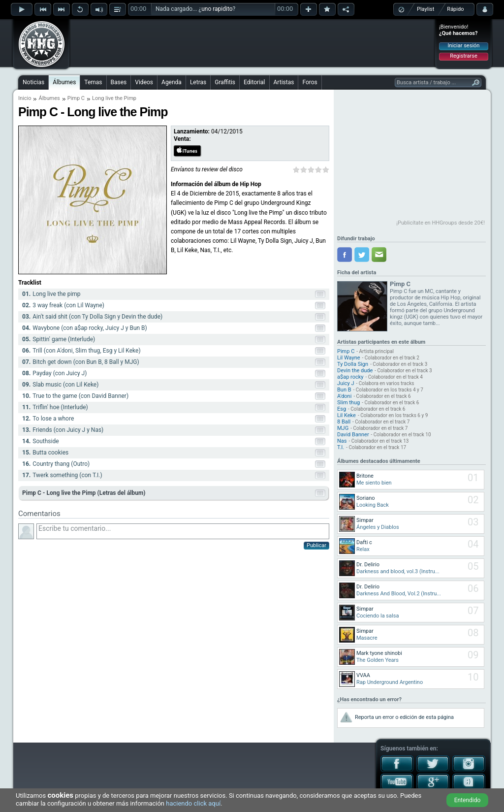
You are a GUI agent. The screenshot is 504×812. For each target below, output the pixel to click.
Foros (310, 82)
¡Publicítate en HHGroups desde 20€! (441, 223)
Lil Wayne (349, 358)
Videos (144, 82)
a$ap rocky (350, 377)
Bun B (344, 390)
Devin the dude (355, 371)
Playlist (425, 9)
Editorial (254, 82)
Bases (119, 82)
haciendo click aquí (193, 803)
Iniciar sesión (464, 46)
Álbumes (64, 82)
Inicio (25, 98)
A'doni (344, 396)
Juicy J (346, 383)
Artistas (284, 82)
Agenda (172, 82)
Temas (93, 82)
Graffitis (225, 82)
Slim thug (348, 403)
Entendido (468, 800)
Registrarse (463, 56)
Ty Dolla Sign (353, 364)
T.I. (341, 447)
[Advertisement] (252, 43)
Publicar (316, 545)
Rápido (455, 9)
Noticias (33, 82)
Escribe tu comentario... (183, 531)
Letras (198, 82)
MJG (343, 428)
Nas (342, 441)
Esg (342, 409)
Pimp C (76, 98)
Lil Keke (346, 415)
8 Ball (344, 422)
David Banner (353, 435)
